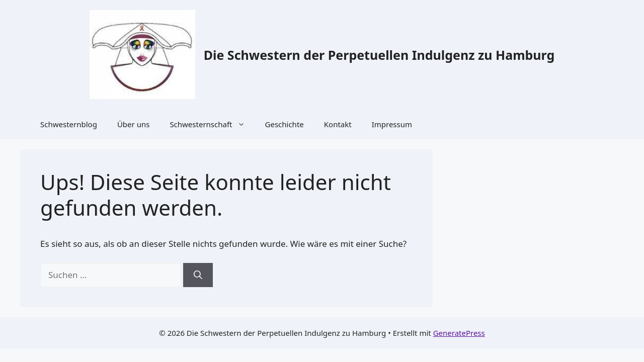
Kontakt (338, 124)
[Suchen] (198, 275)
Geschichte (285, 124)
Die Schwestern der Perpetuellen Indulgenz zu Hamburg (379, 55)
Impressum (392, 124)
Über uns (133, 124)
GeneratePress (459, 333)
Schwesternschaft (212, 124)
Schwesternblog (69, 124)
